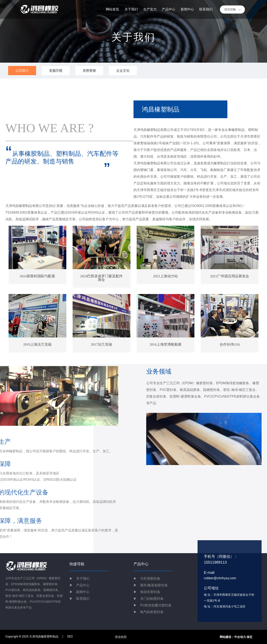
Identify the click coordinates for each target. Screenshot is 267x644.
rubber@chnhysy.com (220, 578)
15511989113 (215, 562)
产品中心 (83, 585)
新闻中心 (79, 592)
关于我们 (79, 579)
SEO (70, 636)
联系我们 (79, 599)
